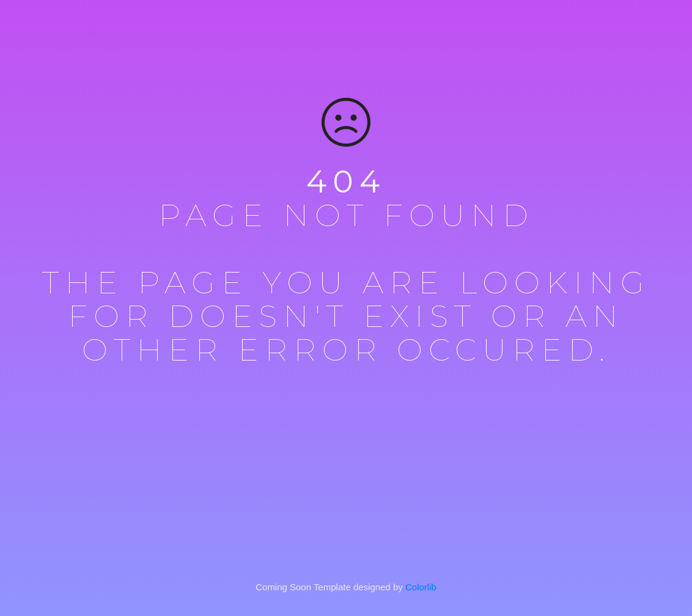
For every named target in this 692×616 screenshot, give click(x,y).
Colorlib (421, 587)
